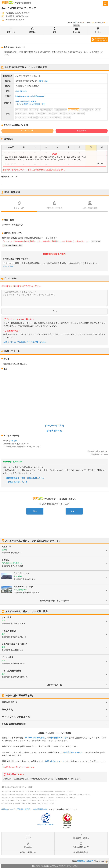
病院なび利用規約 (28, 852)
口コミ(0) (76, 32)
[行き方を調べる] (55, 431)
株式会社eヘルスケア (59, 738)
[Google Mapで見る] (55, 425)
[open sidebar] (105, 3)
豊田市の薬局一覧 (55, 685)
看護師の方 (82, 131)
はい (35, 511)
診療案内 (33, 32)
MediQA (28, 847)
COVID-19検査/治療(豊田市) (14, 724)
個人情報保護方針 (81, 852)
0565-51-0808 (21, 91)
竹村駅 (14, 441)
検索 (105, 861)
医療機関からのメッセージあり (100, 39)
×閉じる (100, 163)
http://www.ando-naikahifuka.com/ (30, 96)
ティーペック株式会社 (35, 738)
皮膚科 (34, 101)
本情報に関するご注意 (14, 245)
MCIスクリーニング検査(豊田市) (16, 717)
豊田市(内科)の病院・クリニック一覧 (54, 601)
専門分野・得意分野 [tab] (54, 208)
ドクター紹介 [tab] (19, 208)
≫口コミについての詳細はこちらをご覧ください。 (26, 342)
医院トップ (11, 32)
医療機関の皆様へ (81, 838)
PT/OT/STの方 (27, 131)
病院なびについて (81, 847)
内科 (17, 101)
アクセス (98, 32)
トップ (28, 838)
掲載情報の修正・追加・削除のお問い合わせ (25, 478)
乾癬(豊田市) (7, 709)
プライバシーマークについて (45, 825)
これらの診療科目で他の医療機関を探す (30, 104)
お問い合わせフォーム (55, 761)
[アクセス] (43, 81)
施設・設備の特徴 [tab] (90, 208)
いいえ (74, 511)
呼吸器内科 (25, 101)
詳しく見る (97, 241)
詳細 (76, 866)
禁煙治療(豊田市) (9, 702)
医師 (55, 32)
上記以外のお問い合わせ (16, 482)
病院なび (8, 2)
